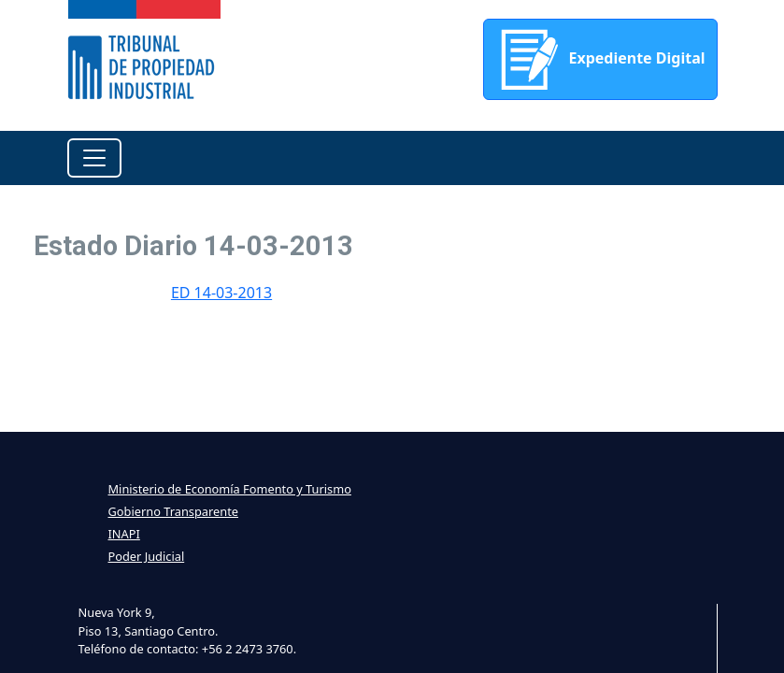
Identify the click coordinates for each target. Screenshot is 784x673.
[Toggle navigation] (94, 158)
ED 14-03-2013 (221, 293)
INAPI (124, 534)
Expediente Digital (600, 59)
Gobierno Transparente (173, 511)
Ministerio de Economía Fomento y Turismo (230, 489)
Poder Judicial (147, 556)
